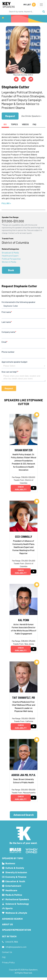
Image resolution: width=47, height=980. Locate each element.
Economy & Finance (16, 877)
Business (10, 863)
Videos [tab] (25, 124)
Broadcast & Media (10, 253)
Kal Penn (24, 620)
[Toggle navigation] (41, 5)
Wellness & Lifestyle (16, 913)
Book (11, 270)
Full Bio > (6, 203)
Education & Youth (15, 881)
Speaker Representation (16, 930)
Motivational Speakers (17, 899)
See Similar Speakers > (31, 116)
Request (10, 116)
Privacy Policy (8, 962)
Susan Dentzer (24, 450)
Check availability (21, 488)
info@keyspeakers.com (16, 947)
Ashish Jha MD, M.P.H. (23, 775)
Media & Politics (14, 895)
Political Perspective (11, 259)
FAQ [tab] (34, 124)
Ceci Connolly (24, 536)
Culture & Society (15, 868)
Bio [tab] (5, 124)
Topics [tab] (14, 124)
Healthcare (11, 890)
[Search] (24, 11)
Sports (9, 908)
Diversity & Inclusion (16, 872)
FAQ (4, 957)
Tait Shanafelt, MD (23, 697)
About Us (7, 924)
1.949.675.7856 (12, 942)
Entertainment (13, 886)
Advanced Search (24, 815)
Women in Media (9, 262)
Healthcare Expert (10, 256)
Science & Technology (17, 904)
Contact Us (7, 952)
